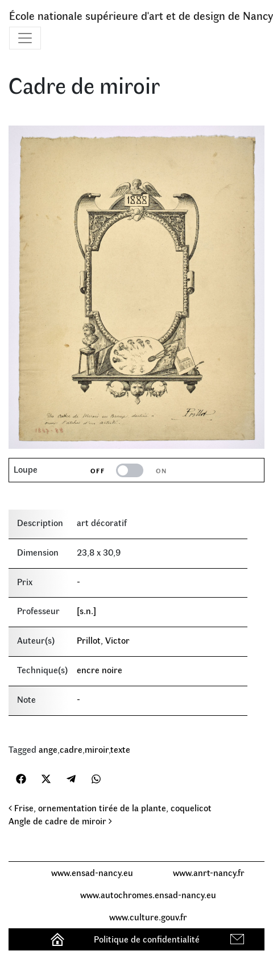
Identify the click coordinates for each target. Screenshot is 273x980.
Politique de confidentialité (147, 939)
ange (48, 749)
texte (120, 749)
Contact (239, 939)
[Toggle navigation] (25, 38)
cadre (71, 749)
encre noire (100, 670)
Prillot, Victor (103, 640)
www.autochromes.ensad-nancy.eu (148, 894)
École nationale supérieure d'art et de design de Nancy (141, 15)
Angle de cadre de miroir (60, 821)
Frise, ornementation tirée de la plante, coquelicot (110, 808)
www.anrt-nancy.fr (209, 872)
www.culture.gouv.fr (148, 917)
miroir (97, 749)
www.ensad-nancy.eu (92, 872)
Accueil (59, 939)
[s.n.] (86, 610)
